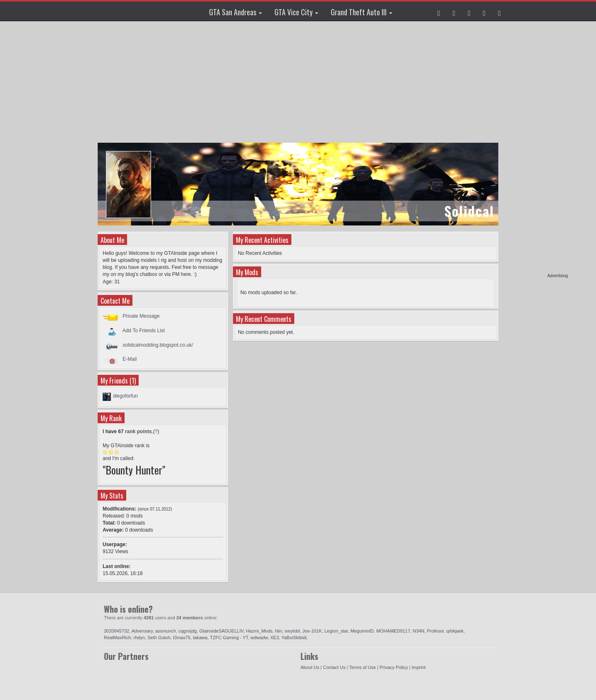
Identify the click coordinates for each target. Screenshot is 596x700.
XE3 (275, 638)
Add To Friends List (144, 331)
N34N (418, 631)
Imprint (419, 667)
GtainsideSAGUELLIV (221, 631)
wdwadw (259, 638)
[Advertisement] (536, 149)
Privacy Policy (394, 667)
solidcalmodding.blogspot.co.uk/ (158, 345)
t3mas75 (182, 638)
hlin (278, 631)
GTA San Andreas (236, 12)
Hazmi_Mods (259, 631)
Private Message (141, 316)
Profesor (435, 631)
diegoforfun (125, 396)
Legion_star (336, 631)
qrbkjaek (455, 631)
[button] (439, 11)
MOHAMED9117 (393, 631)
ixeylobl (292, 631)
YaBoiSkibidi (294, 638)
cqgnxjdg (187, 631)
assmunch (166, 631)
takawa (200, 638)
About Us (310, 667)
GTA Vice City (296, 12)
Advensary (142, 631)
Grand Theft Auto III (362, 12)
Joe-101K (312, 631)
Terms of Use (362, 667)
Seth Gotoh (159, 638)
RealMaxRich (117, 638)
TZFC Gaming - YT (229, 638)
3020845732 (117, 631)
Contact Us (334, 667)
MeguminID (362, 631)
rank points (138, 432)
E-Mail (130, 359)
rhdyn (139, 638)
